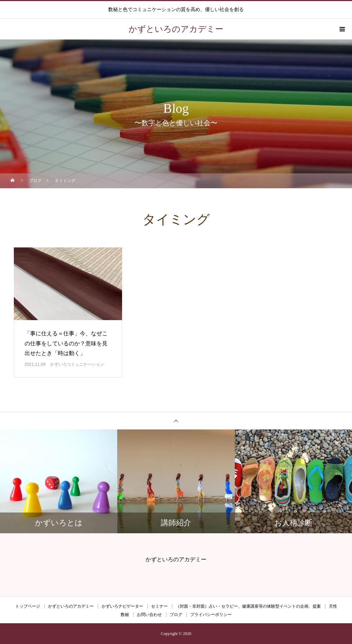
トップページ (28, 606)
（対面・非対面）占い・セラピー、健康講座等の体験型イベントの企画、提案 (248, 606)
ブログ (176, 615)
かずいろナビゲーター (122, 606)
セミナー (159, 606)
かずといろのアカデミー (71, 606)
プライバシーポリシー (211, 615)
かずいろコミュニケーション (77, 364)
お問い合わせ (149, 615)
